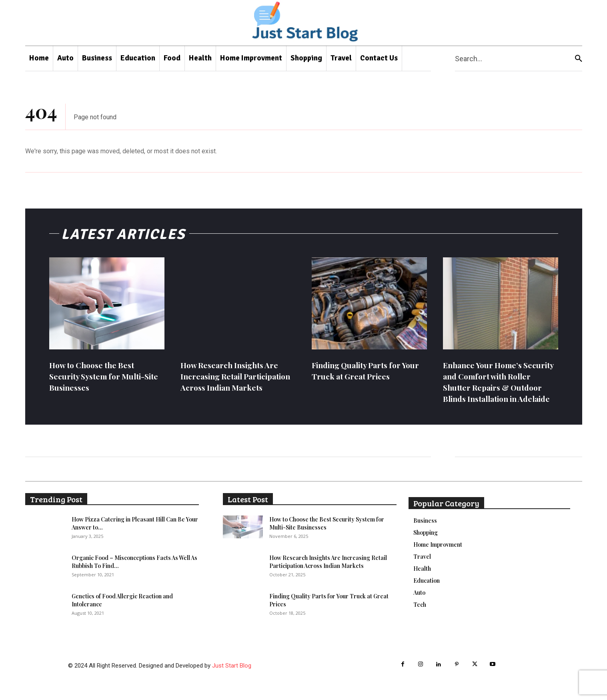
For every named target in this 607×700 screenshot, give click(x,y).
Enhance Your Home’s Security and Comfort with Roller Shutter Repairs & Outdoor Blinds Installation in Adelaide (496, 387)
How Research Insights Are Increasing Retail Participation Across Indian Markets (233, 382)
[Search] (579, 59)
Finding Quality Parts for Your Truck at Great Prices (363, 370)
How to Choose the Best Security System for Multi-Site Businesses (101, 376)
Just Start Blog (232, 677)
